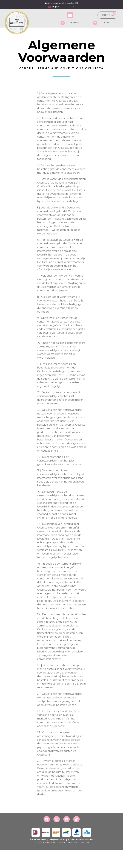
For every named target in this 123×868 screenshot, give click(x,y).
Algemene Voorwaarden (78, 842)
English (54, 7)
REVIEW (74, 23)
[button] (70, 15)
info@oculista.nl (57, 840)
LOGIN (105, 23)
